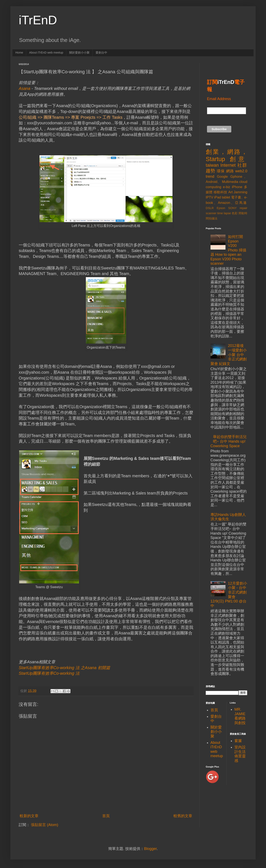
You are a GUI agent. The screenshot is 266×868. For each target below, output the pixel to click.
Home (19, 53)
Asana (25, 88)
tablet (226, 197)
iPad (218, 197)
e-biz (227, 187)
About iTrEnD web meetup (46, 53)
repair (243, 208)
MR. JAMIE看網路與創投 (240, 716)
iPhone (237, 187)
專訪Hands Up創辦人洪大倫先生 (228, 517)
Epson (221, 208)
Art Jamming (238, 192)
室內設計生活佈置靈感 (240, 754)
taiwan (212, 165)
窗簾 (238, 741)
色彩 (235, 213)
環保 (221, 171)
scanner (211, 213)
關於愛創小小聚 (79, 53)
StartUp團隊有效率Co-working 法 (49, 673)
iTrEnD (38, 20)
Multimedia (230, 182)
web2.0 (241, 171)
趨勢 (211, 171)
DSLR (210, 208)
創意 (238, 159)
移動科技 (220, 192)
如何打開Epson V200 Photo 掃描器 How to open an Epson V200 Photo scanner (228, 250)
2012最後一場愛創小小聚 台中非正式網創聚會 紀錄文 (229, 355)
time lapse (224, 213)
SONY (232, 208)
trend (210, 176)
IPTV (209, 197)
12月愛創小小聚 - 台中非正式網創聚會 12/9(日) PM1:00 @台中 (229, 595)
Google (222, 176)
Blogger (150, 849)
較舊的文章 (183, 816)
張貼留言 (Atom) (45, 825)
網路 (230, 171)
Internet (228, 165)
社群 (242, 165)
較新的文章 (29, 816)
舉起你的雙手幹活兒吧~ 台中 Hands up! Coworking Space (229, 441)
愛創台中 (101, 53)
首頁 (106, 816)
